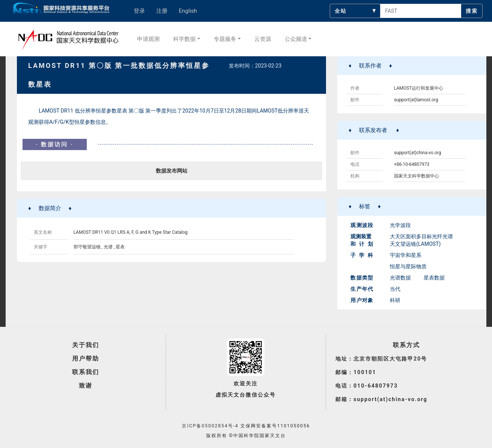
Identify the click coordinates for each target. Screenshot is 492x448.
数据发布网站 (172, 171)
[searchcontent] (421, 11)
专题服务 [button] (225, 39)
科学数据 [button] (184, 39)
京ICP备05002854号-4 (210, 426)
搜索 (472, 11)
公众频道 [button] (296, 39)
